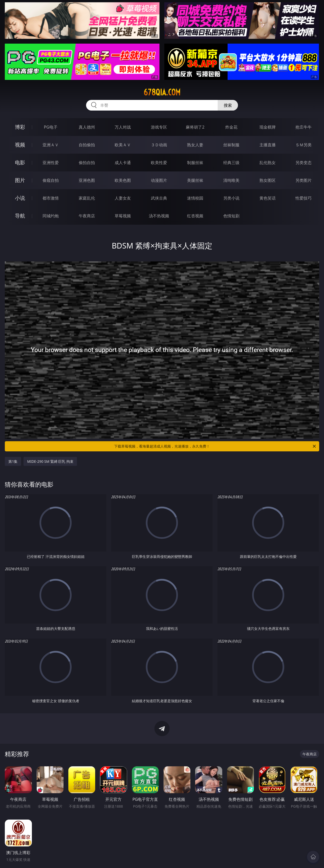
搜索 (228, 105)
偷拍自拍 (87, 163)
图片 (20, 180)
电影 (20, 162)
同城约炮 (51, 216)
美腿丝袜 (195, 180)
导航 (20, 216)
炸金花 (231, 127)
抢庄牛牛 (303, 127)
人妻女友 (123, 198)
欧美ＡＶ (123, 145)
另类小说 (231, 198)
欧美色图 (123, 180)
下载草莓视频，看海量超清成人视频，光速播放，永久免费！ (215, 446)
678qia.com (162, 92)
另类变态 (303, 163)
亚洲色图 (87, 180)
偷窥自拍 (51, 180)
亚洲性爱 (51, 163)
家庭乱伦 (87, 198)
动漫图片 (159, 180)
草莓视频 (123, 216)
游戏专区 (159, 127)
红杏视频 (195, 216)
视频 (20, 145)
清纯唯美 (231, 180)
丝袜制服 (231, 145)
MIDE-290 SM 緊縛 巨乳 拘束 (50, 461)
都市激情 (51, 198)
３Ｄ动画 (159, 145)
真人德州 (87, 127)
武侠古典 (159, 198)
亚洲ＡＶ (51, 145)
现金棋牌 (268, 127)
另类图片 (303, 180)
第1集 (13, 461)
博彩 (20, 127)
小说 (20, 198)
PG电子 (50, 127)
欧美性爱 (159, 163)
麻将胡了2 (195, 127)
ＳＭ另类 (303, 145)
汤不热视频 (159, 216)
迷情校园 (195, 198)
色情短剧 (231, 216)
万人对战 (123, 127)
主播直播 (268, 145)
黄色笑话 (268, 198)
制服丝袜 (195, 163)
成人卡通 (123, 163)
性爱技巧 (303, 198)
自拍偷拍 (87, 145)
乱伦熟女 (268, 163)
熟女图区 (268, 180)
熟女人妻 (195, 145)
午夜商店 (87, 216)
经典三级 (231, 163)
